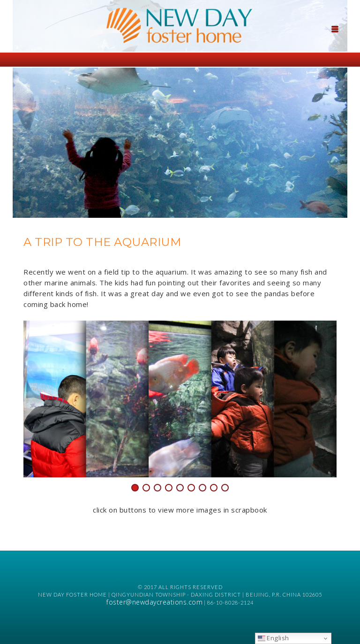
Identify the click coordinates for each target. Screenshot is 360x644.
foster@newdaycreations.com (154, 602)
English (274, 638)
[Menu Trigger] (335, 28)
